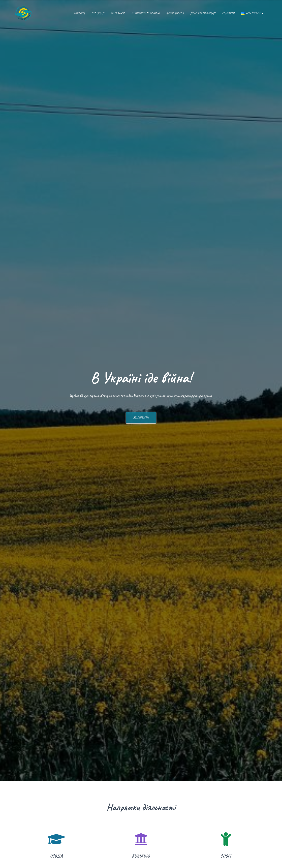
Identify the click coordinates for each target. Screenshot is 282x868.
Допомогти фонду (203, 13)
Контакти (228, 13)
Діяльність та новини (145, 13)
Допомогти (141, 419)
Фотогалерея (175, 13)
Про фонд (98, 13)
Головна (79, 13)
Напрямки (118, 13)
